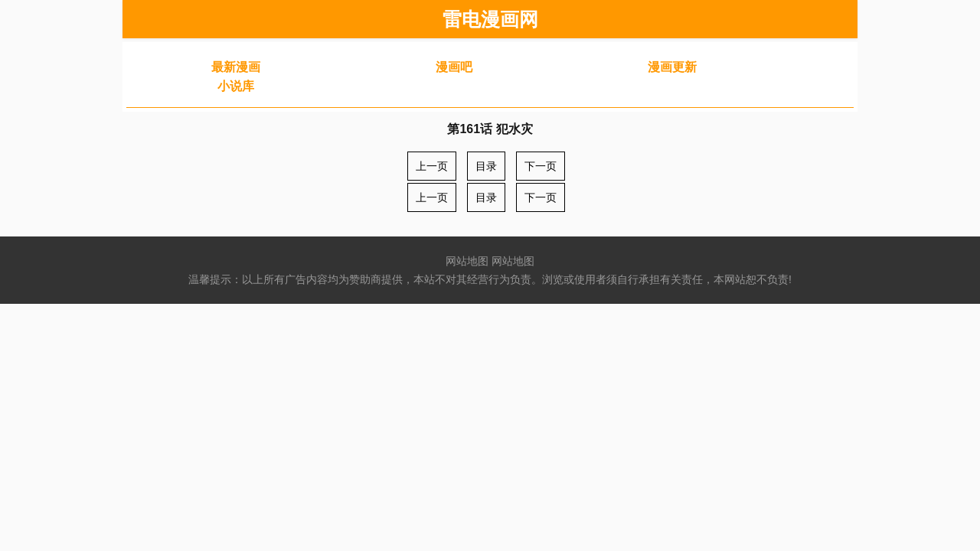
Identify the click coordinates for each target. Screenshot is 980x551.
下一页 (541, 166)
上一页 (432, 166)
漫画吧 (454, 67)
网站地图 (467, 261)
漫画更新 (672, 67)
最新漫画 (236, 67)
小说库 (236, 86)
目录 (486, 166)
